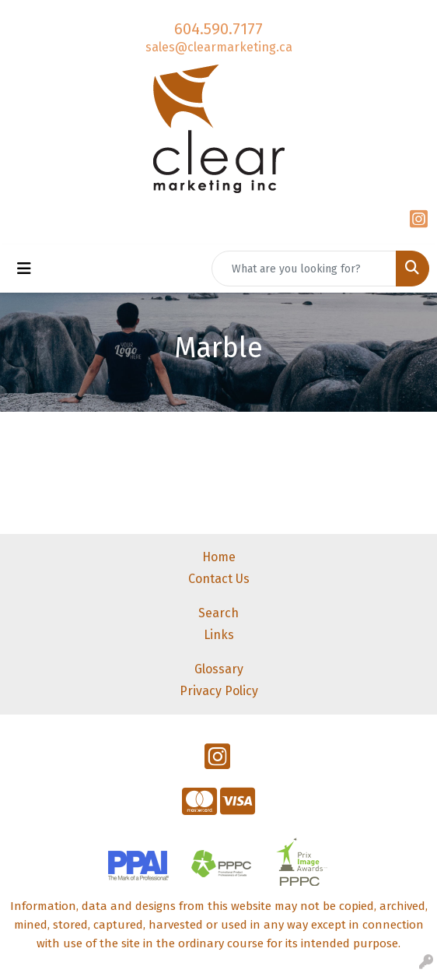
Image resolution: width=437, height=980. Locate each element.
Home (219, 557)
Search (218, 613)
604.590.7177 (218, 29)
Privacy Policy (219, 691)
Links (219, 635)
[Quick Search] (304, 269)
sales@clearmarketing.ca (219, 47)
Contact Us (219, 579)
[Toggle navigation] (24, 269)
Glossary (219, 669)
